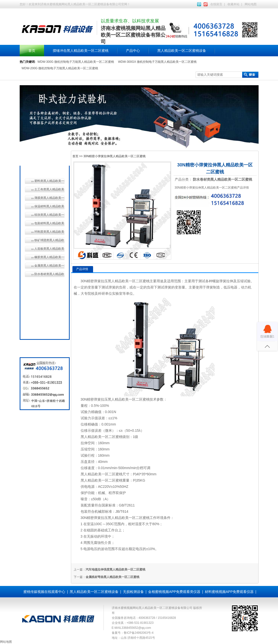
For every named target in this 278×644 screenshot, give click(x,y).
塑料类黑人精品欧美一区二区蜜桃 (49, 181)
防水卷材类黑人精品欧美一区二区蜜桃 (49, 274)
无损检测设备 (44, 295)
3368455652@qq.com (136, 628)
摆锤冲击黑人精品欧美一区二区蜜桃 (81, 51)
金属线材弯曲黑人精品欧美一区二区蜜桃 (112, 577)
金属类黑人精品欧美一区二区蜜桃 (49, 266)
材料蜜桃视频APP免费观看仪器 (229, 592)
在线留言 (216, 4)
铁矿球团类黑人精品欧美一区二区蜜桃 (49, 240)
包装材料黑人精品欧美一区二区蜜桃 (49, 223)
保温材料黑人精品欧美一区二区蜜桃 (49, 206)
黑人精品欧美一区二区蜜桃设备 (182, 51)
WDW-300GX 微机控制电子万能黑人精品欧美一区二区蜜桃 (157, 62)
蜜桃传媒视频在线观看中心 (44, 592)
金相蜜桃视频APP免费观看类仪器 (174, 592)
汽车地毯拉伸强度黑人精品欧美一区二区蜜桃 (115, 570)
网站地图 (251, 4)
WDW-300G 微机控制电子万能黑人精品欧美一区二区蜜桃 (76, 62)
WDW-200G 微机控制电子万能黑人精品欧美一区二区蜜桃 (60, 68)
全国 (37, 330)
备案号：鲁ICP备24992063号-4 (133, 633)
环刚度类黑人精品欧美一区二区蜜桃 (49, 232)
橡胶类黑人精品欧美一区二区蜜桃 (49, 257)
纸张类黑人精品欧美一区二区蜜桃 (49, 215)
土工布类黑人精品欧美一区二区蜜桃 (49, 189)
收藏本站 (233, 4)
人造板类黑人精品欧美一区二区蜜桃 (49, 249)
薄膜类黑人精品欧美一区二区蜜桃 (49, 198)
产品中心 (133, 51)
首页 (32, 51)
